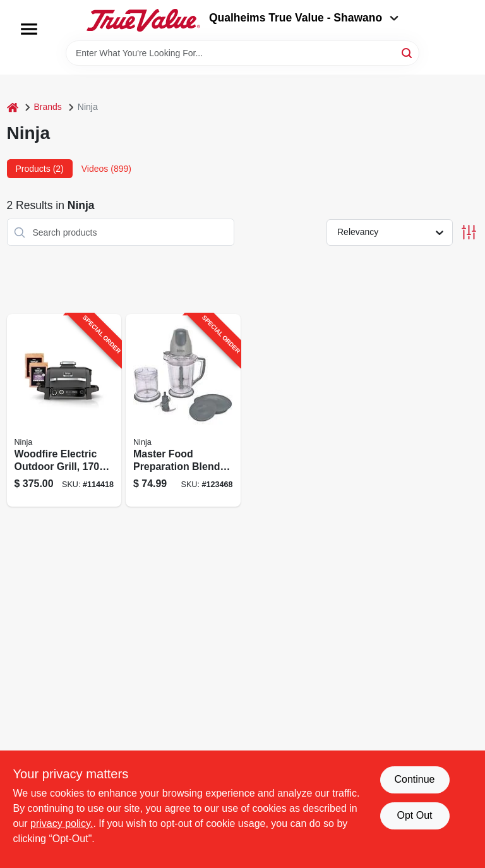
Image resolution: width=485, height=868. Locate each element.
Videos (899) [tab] (106, 169)
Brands (48, 107)
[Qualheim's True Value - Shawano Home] (143, 20)
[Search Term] (242, 53)
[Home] (13, 107)
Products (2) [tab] (40, 169)
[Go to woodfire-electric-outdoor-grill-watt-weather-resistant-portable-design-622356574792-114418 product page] (64, 410)
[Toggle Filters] (469, 232)
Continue (414, 779)
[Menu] (29, 29)
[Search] (408, 52)
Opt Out (414, 815)
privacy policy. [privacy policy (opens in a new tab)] (62, 823)
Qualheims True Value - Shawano (304, 18)
